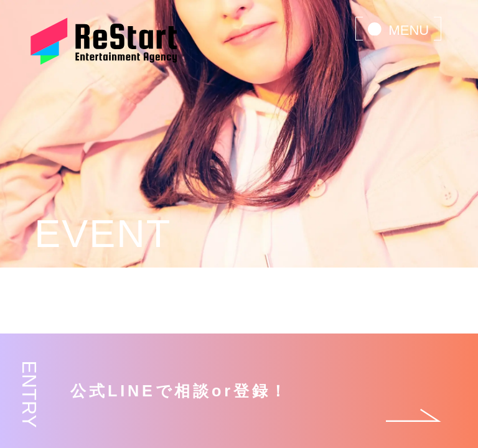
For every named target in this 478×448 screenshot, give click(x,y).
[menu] (398, 29)
